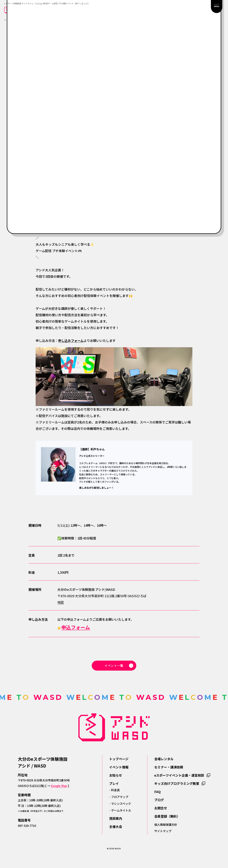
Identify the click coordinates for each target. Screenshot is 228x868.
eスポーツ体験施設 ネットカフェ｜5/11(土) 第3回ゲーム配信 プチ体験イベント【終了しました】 (47, 3)
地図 (61, 602)
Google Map (59, 786)
